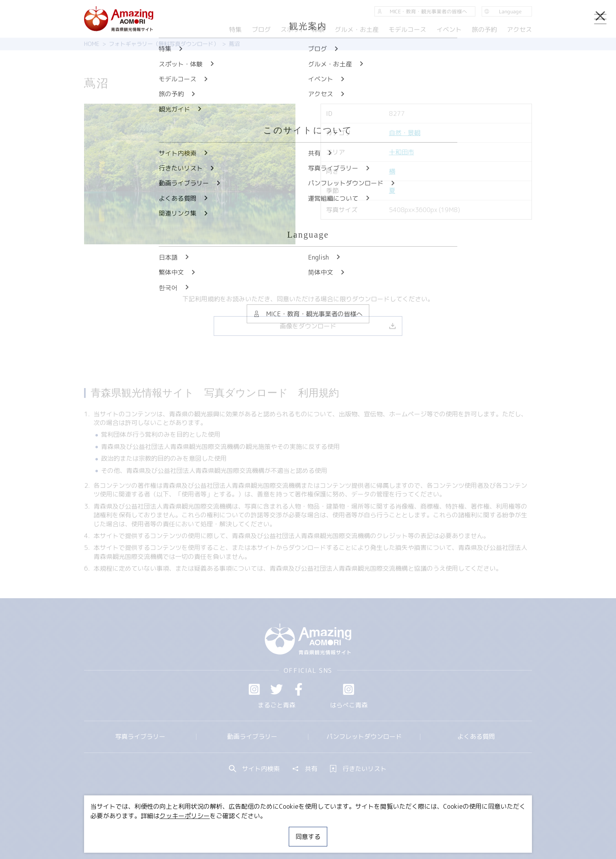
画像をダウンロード (338, 326)
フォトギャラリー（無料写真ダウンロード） (164, 44)
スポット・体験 (302, 29)
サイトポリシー (337, 830)
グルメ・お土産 (357, 29)
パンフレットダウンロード (364, 736)
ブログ (261, 29)
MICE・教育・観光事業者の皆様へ (255, 830)
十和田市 (401, 152)
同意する (308, 837)
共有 (305, 769)
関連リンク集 (391, 830)
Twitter (277, 689)
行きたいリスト (358, 769)
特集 (235, 29)
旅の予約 (484, 29)
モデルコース (407, 29)
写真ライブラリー (140, 736)
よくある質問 (476, 736)
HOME (92, 44)
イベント (449, 29)
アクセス (519, 29)
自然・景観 (405, 133)
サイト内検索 (255, 769)
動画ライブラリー (252, 736)
